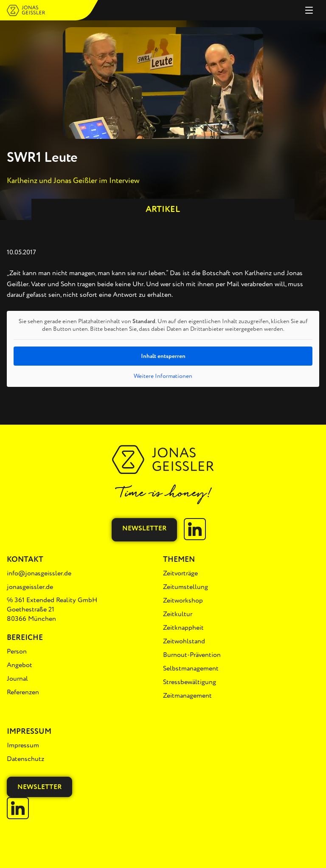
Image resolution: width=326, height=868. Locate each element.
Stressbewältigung (190, 682)
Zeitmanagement (187, 696)
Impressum (23, 745)
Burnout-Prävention (192, 655)
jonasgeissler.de (30, 587)
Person (17, 651)
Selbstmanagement (191, 668)
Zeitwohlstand (184, 641)
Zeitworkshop (183, 600)
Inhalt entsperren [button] (163, 356)
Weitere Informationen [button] (163, 376)
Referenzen (23, 692)
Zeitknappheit (183, 628)
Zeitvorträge (180, 573)
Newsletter (144, 528)
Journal (17, 679)
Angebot (20, 665)
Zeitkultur (178, 614)
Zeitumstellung (185, 587)
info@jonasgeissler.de (39, 573)
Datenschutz (25, 759)
